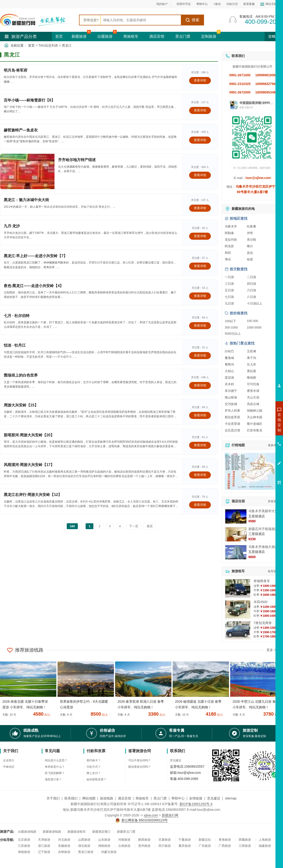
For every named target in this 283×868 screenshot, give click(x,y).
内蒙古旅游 (109, 852)
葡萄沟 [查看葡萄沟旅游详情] (229, 364)
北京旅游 (24, 840)
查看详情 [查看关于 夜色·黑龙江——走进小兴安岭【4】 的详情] (200, 296)
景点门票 (183, 36)
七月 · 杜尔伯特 (17, 316)
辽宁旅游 (44, 852)
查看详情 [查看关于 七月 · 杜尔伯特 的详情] (200, 326)
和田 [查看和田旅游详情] (228, 253)
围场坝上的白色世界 (21, 375)
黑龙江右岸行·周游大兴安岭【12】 (33, 495)
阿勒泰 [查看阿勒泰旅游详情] (229, 233)
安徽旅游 (64, 846)
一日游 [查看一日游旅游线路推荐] (229, 277)
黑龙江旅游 (86, 852)
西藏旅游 (245, 840)
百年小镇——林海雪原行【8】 (29, 100)
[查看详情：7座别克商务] (238, 630)
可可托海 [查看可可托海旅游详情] (253, 384)
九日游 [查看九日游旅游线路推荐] (229, 303)
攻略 (274, 36)
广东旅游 (205, 846)
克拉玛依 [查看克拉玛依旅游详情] (231, 240)
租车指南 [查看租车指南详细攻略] (274, 571)
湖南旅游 (104, 846)
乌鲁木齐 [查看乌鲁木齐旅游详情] (231, 226)
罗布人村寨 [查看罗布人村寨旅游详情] (232, 411)
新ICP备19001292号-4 (196, 804)
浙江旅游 (44, 846)
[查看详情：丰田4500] (238, 609)
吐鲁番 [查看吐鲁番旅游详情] (252, 226)
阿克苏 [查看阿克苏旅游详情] (229, 246)
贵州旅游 (144, 846)
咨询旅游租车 (258, 448)
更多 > (271, 650)
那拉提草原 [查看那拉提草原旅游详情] (232, 417)
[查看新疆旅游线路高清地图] (252, 471)
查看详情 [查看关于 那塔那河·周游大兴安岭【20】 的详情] (200, 445)
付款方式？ (94, 767)
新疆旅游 (79, 36)
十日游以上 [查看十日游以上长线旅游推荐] (255, 303)
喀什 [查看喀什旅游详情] (250, 246)
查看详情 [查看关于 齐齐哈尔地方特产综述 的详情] (200, 175)
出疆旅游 (105, 36)
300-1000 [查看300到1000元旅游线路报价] (231, 327)
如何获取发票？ (96, 779)
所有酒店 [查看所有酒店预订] (274, 501)
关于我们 (53, 798)
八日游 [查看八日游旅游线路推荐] (252, 297)
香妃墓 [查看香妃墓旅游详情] (252, 371)
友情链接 (196, 798)
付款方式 (232, 4)
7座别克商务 (263, 623)
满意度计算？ (53, 779)
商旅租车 (131, 36)
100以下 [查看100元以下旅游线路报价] (230, 321)
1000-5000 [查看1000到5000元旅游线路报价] (254, 327)
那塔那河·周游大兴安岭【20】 (29, 435)
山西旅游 (84, 840)
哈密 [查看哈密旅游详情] (250, 259)
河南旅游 (124, 840)
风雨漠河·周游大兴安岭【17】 (29, 465)
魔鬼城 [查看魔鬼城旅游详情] (229, 358)
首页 (59, 36)
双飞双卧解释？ (55, 773)
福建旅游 (265, 846)
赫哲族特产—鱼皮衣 (21, 130)
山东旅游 (104, 840)
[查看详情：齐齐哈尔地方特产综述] (27, 171)
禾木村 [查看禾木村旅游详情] (229, 384)
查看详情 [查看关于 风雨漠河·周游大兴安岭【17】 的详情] (200, 475)
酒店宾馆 (157, 36)
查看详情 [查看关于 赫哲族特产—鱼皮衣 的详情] (200, 140)
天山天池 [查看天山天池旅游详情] (253, 397)
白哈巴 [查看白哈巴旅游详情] (229, 351)
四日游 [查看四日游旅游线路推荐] (252, 284)
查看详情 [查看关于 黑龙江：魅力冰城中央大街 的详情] (200, 208)
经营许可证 (184, 4)
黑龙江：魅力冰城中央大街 (26, 200)
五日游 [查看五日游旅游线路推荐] (229, 290)
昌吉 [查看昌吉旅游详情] (250, 253)
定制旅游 (209, 36)
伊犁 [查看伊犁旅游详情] (250, 233)
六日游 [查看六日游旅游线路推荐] (252, 290)
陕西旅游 (144, 840)
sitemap (231, 798)
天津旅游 (44, 840)
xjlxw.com (151, 815)
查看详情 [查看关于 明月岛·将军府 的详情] (200, 80)
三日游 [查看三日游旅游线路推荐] (229, 284)
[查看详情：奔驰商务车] (238, 588)
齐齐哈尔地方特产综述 (77, 160)
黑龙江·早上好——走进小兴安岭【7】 (35, 256)
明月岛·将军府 (16, 70)
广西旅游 (225, 846)
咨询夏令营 (258, 439)
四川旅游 (165, 846)
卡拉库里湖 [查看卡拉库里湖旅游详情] (232, 424)
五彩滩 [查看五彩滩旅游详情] (252, 351)
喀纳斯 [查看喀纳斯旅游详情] (252, 378)
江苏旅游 (24, 846)
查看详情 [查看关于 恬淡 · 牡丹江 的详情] (200, 355)
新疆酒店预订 (101, 832)
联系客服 (249, 4)
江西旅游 (245, 846)
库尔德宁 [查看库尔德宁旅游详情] (231, 391)
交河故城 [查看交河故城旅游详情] (231, 404)
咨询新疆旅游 (258, 422)
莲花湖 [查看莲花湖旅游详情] (229, 378)
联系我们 (71, 798)
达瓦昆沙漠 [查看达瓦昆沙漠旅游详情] (232, 430)
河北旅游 (64, 840)
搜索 (192, 20)
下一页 (134, 526)
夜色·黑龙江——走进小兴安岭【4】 (34, 286)
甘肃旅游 (165, 840)
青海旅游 (225, 840)
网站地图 (89, 798)
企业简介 (9, 760)
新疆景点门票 (126, 832)
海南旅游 (24, 852)
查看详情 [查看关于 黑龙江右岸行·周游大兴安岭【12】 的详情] (200, 505)
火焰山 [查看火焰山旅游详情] (229, 371)
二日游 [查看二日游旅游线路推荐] (252, 277)
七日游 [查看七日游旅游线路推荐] (229, 297)
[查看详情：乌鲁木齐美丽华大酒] (236, 516)
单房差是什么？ (55, 767)
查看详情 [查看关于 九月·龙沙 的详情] (200, 236)
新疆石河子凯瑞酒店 (263, 529)
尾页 (150, 526)
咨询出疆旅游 (258, 431)
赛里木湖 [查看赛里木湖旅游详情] (253, 391)
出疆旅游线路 (27, 832)
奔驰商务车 (262, 581)
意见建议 (176, 760)
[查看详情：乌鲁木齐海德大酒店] (236, 552)
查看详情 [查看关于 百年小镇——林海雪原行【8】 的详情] (200, 110)
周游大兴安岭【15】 (21, 405)
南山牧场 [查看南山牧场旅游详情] (231, 397)
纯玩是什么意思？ (56, 760)
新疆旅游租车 (77, 832)
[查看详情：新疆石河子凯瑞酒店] (236, 534)
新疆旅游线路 (52, 832)
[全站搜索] (141, 20)
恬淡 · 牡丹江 (15, 345)
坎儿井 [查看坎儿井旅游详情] (252, 364)
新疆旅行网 (170, 815)
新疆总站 (205, 840)
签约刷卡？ (94, 760)
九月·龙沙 (12, 226)
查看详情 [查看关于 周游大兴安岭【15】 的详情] (200, 415)
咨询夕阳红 (258, 456)
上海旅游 (265, 840)
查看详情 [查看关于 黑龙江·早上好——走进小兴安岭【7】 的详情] (200, 266)
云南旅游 (124, 846)
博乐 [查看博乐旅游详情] (228, 259)
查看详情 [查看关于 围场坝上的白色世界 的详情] (200, 385)
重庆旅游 (185, 846)
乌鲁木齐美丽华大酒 (263, 511)
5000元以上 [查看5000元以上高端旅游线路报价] (233, 334)
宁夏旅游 (185, 840)
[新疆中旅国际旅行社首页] (38, 20)
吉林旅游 (64, 852)
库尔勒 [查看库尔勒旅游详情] (252, 240)
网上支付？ (94, 773)
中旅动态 (9, 767)
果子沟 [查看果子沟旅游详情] (252, 358)
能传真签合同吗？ (140, 767)
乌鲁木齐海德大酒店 (263, 547)
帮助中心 (202, 4)
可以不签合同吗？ (140, 760)
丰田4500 (260, 602)
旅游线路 (107, 798)
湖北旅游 (84, 846)
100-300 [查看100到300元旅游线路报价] (253, 321)
